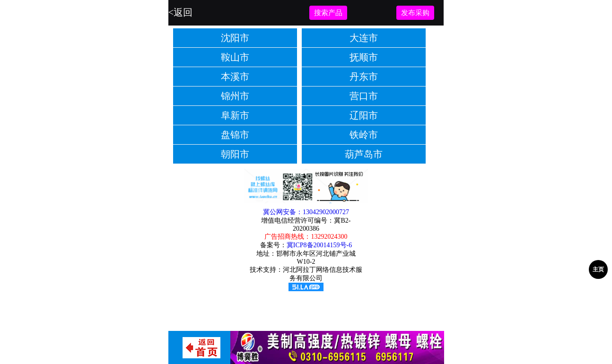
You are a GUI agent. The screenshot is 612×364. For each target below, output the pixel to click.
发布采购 (415, 13)
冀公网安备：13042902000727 (306, 212)
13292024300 (329, 237)
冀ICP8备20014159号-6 (319, 245)
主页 (598, 269)
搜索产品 (328, 13)
